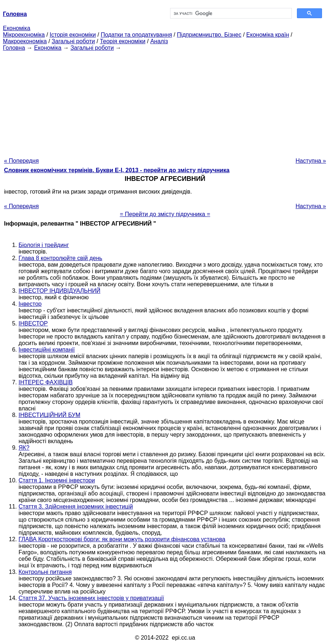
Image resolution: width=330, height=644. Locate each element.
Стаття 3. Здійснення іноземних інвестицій (76, 507)
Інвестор (30, 304)
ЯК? (24, 448)
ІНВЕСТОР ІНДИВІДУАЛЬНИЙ (59, 291)
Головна (14, 48)
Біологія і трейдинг (44, 245)
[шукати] (230, 13)
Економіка (17, 28)
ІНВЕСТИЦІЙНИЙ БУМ (49, 415)
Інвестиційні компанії (47, 350)
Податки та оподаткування (136, 35)
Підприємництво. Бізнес (209, 35)
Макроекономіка (25, 41)
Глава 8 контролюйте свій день (60, 258)
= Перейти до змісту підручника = (165, 214)
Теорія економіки (123, 41)
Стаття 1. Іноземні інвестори (57, 480)
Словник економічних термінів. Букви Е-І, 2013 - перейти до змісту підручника (117, 170)
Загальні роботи (73, 41)
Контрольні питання (45, 572)
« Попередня (21, 161)
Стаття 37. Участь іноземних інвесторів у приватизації (91, 598)
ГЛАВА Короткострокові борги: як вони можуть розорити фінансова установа (122, 539)
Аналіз (159, 41)
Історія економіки (73, 35)
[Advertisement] (165, 102)
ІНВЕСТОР (33, 323)
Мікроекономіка (24, 35)
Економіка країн (268, 35)
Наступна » (311, 161)
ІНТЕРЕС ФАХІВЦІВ (46, 382)
